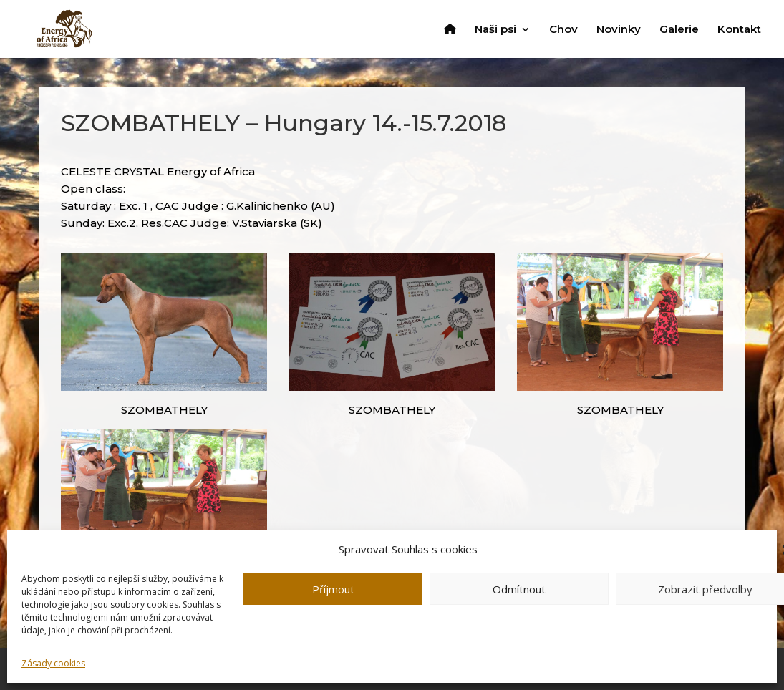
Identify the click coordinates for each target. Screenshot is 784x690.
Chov (563, 30)
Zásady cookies (53, 663)
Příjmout (333, 589)
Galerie (679, 30)
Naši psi (495, 30)
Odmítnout (519, 589)
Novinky (619, 30)
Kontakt (739, 30)
